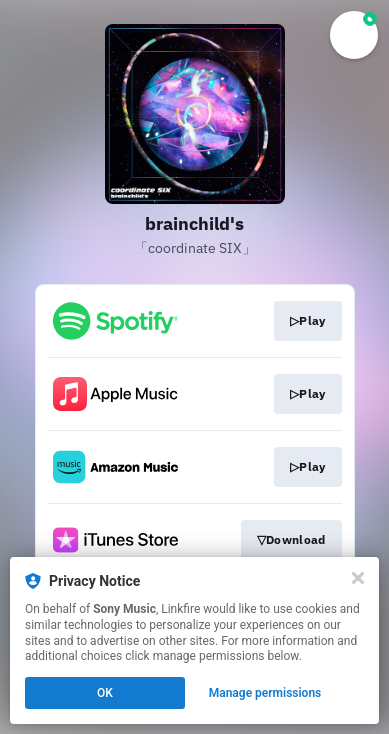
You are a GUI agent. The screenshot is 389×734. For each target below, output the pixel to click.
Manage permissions (265, 693)
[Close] (358, 578)
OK (105, 693)
